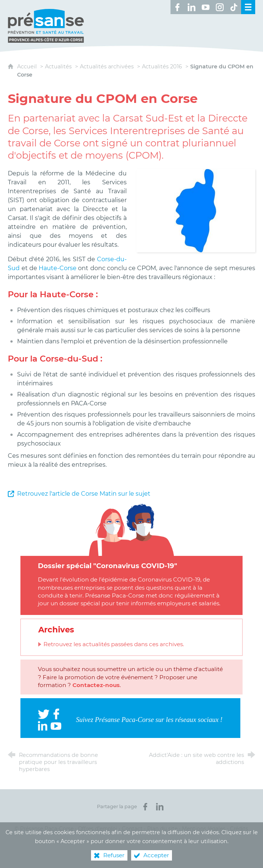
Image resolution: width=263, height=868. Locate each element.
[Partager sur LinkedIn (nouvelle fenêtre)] (160, 807)
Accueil (28, 67)
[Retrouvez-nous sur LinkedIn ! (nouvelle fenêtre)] (192, 7)
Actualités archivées (107, 67)
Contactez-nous (96, 685)
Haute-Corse (58, 268)
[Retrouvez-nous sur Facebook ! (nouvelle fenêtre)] (178, 7)
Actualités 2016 (162, 67)
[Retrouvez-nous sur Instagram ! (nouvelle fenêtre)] (220, 7)
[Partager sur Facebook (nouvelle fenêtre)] (145, 807)
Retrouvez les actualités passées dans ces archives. (114, 644)
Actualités (58, 67)
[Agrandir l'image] (196, 210)
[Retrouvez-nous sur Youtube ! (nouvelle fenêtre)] (206, 7)
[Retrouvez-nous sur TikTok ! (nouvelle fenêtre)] (234, 7)
